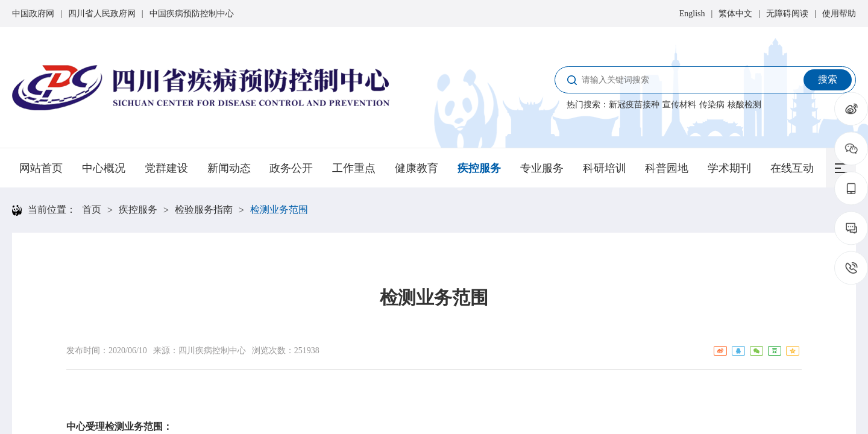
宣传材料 (679, 105)
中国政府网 (33, 14)
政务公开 (291, 168)
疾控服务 (479, 168)
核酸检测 (744, 105)
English (692, 14)
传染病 (712, 105)
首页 (92, 209)
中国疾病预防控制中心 (192, 14)
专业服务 (542, 168)
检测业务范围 (279, 209)
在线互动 (792, 168)
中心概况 (104, 168)
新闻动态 (229, 168)
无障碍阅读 (787, 14)
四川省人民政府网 (102, 14)
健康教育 (417, 168)
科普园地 (667, 168)
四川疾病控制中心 (212, 351)
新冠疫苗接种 (634, 105)
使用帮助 (839, 14)
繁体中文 (735, 14)
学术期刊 (729, 168)
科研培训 (605, 168)
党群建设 (166, 168)
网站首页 (41, 168)
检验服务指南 (204, 209)
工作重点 (354, 168)
